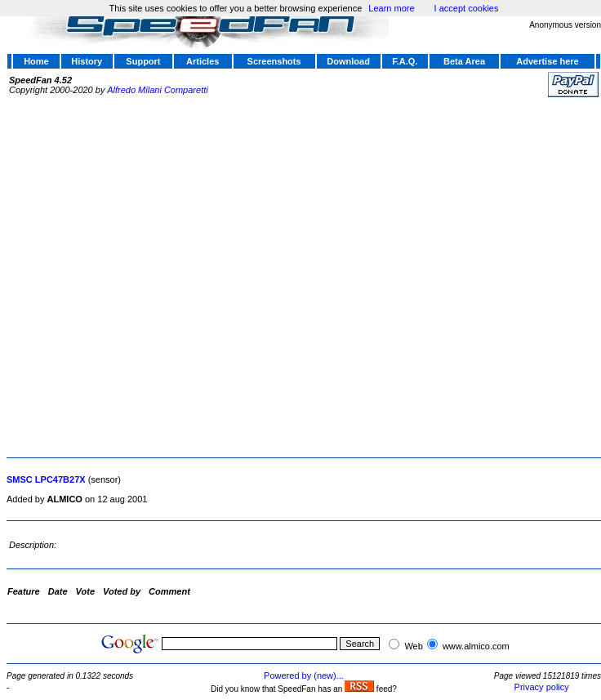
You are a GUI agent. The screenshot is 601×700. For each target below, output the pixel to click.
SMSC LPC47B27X (46, 479)
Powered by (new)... (304, 675)
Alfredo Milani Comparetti (158, 90)
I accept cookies (467, 8)
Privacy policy (542, 687)
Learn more (391, 8)
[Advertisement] (176, 275)
